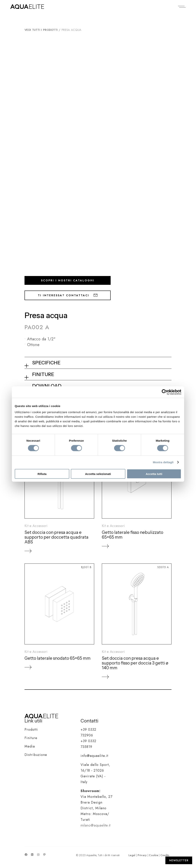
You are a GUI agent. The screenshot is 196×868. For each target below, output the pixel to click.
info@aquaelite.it (94, 756)
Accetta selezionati (98, 474)
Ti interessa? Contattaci (68, 295)
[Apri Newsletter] (179, 860)
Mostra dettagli (163, 462)
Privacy (142, 855)
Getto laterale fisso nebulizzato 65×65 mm (133, 535)
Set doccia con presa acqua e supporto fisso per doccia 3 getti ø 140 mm (135, 663)
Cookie (154, 855)
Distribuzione (36, 755)
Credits (165, 855)
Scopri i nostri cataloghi (68, 280)
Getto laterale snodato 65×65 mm (58, 658)
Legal (132, 855)
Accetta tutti (154, 474)
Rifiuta (42, 474)
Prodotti (31, 730)
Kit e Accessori (36, 526)
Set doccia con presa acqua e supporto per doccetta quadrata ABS (56, 537)
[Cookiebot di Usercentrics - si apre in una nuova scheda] (165, 392)
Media (30, 746)
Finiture (31, 738)
